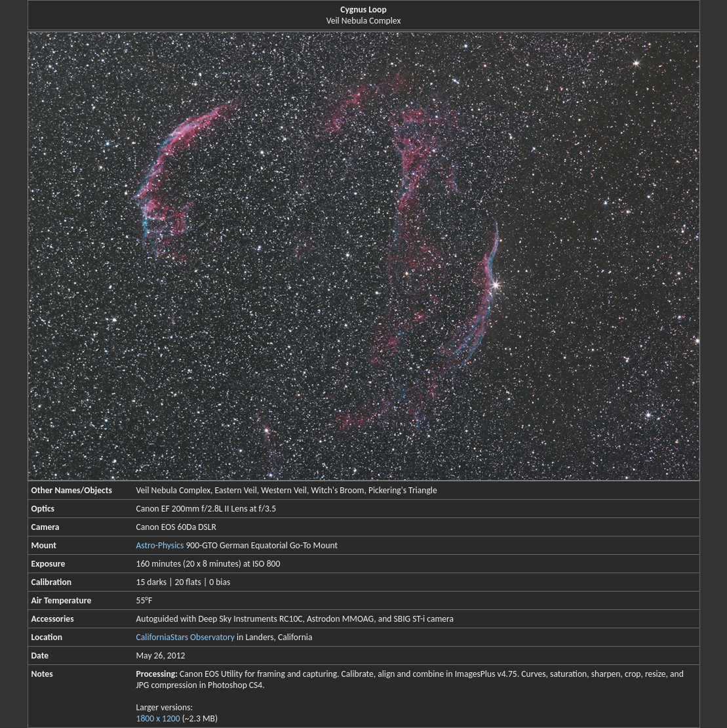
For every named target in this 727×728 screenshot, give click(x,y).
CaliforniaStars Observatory (186, 637)
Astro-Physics (160, 545)
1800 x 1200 (158, 718)
